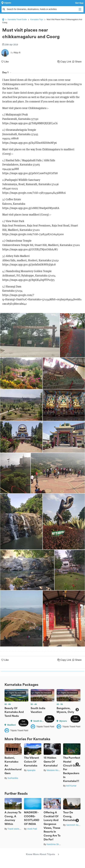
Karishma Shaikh (55, 844)
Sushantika (13, 778)
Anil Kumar (71, 786)
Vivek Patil (32, 829)
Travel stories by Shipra (19, 829)
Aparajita (31, 770)
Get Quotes (23, 723)
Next (77, 710)
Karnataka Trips (37, 20)
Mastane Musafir (54, 770)
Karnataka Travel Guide (17, 20)
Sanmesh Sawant (75, 825)
